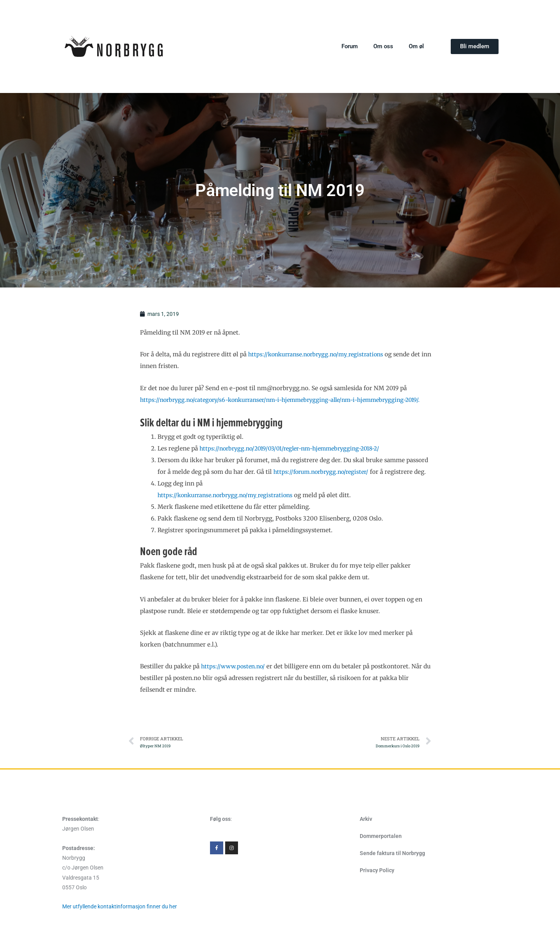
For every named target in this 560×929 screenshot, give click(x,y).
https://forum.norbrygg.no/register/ (324, 484)
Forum (350, 46)
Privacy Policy (377, 894)
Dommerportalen (381, 860)
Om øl (416, 46)
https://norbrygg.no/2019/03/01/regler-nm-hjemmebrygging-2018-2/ (297, 460)
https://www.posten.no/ (235, 690)
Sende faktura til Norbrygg (392, 877)
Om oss (383, 46)
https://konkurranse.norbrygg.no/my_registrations (320, 355)
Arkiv (366, 843)
